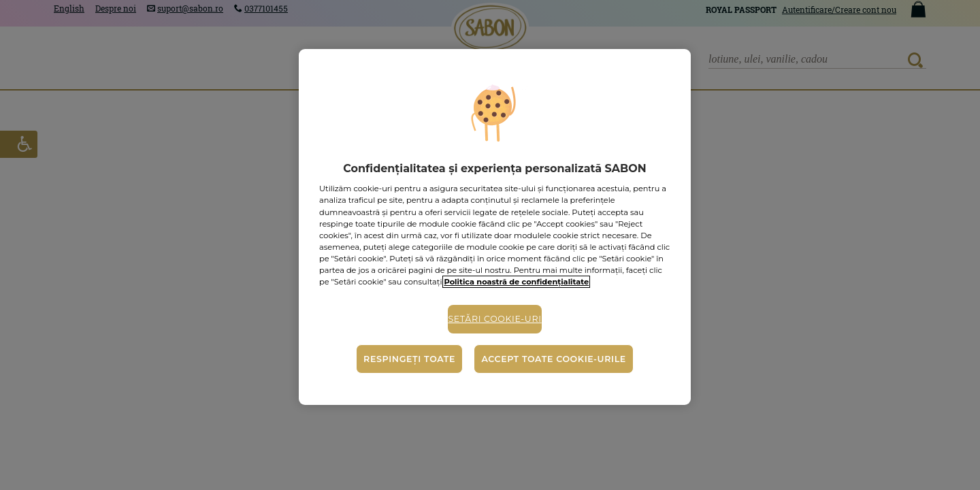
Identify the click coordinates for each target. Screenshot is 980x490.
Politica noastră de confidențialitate (516, 282)
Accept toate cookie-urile (553, 359)
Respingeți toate (409, 359)
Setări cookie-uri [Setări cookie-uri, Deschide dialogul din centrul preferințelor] (494, 319)
